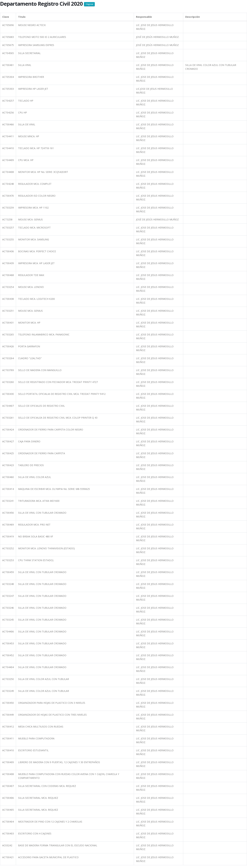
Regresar (89, 4)
